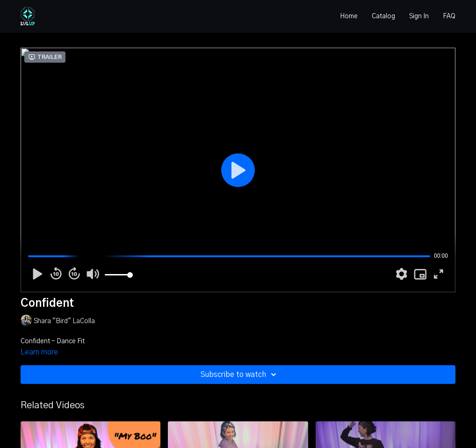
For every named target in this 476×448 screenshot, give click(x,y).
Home (349, 16)
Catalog (383, 16)
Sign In (419, 16)
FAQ (449, 16)
